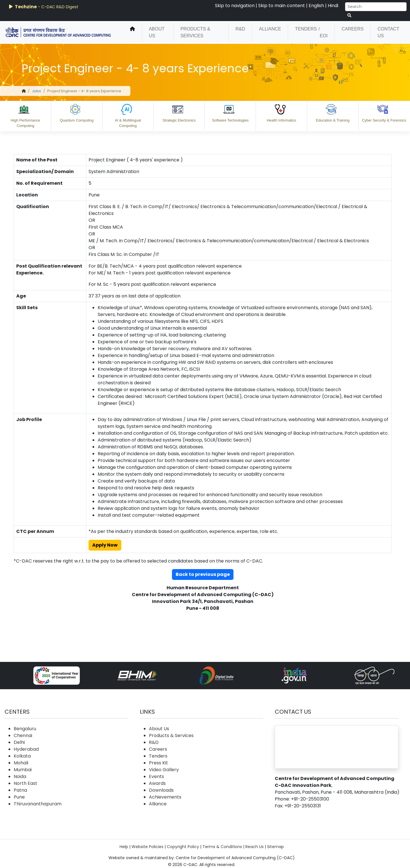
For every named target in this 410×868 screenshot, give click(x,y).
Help (124, 847)
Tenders (306, 29)
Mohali (21, 763)
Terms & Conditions (222, 847)
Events (156, 776)
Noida (20, 776)
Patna (20, 790)
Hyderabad (26, 749)
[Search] (376, 7)
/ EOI (323, 32)
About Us (157, 32)
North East (25, 783)
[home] (132, 32)
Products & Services (195, 32)
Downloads (161, 790)
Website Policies (147, 847)
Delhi (19, 742)
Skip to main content (282, 6)
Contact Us (388, 32)
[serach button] (349, 16)
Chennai (23, 735)
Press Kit (158, 763)
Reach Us (255, 847)
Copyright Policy (183, 847)
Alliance (270, 29)
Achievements (165, 797)
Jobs (36, 91)
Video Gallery (164, 770)
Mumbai (23, 770)
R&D (240, 29)
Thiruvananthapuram (38, 804)
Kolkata (22, 756)
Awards (157, 783)
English (316, 6)
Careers (353, 29)
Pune (19, 797)
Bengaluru (25, 729)
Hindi (333, 6)
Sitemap (275, 847)
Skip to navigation (235, 6)
